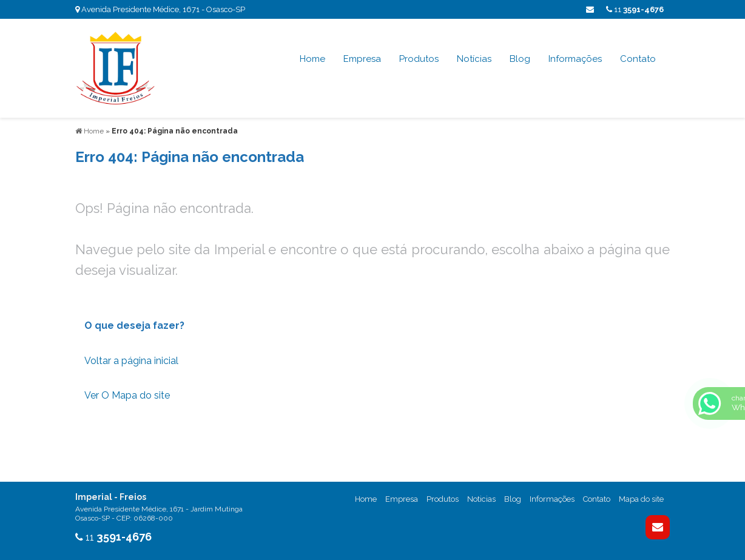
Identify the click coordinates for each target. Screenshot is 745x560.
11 (635, 9)
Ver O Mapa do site (127, 395)
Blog (520, 59)
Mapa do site (641, 499)
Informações (575, 59)
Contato (638, 59)
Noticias (481, 499)
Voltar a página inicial (131, 361)
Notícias (474, 59)
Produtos (419, 59)
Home (312, 59)
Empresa (362, 59)
